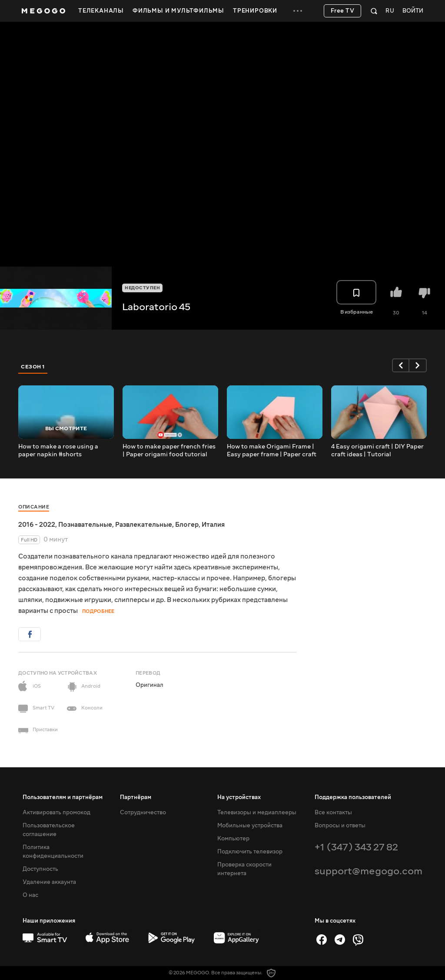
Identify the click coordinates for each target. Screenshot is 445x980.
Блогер (187, 525)
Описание (34, 507)
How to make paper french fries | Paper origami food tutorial (169, 451)
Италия (213, 525)
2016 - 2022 (37, 525)
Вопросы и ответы (340, 826)
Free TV (343, 11)
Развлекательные (144, 525)
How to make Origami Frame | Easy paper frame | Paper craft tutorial (272, 451)
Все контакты (333, 813)
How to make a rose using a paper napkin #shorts (58, 451)
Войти (413, 11)
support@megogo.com (369, 871)
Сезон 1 (33, 367)
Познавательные (85, 525)
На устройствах (239, 797)
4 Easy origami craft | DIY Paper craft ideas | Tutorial (377, 451)
